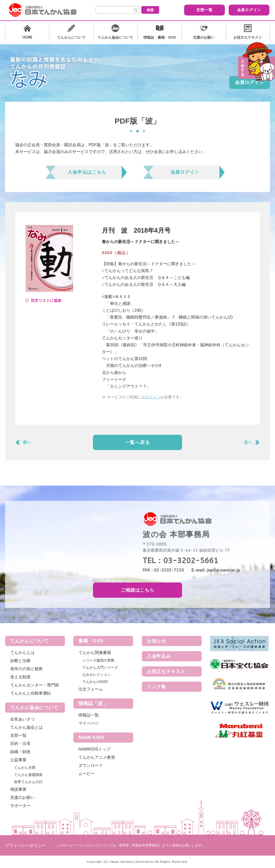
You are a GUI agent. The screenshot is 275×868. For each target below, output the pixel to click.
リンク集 (157, 687)
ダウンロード (91, 765)
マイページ (89, 723)
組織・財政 (20, 752)
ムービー (87, 774)
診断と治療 (20, 661)
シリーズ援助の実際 (98, 660)
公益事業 (18, 760)
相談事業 (18, 789)
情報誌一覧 (89, 715)
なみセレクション (97, 675)
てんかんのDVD (95, 682)
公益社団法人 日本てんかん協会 (47, 10)
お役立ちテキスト (166, 671)
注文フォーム (91, 689)
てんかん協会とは (26, 727)
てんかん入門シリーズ (100, 667)
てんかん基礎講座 (28, 775)
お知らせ (157, 641)
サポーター (20, 806)
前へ (27, 442)
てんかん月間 (25, 768)
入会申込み (159, 656)
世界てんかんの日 (28, 782)
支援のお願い (22, 797)
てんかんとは (22, 653)
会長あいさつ (22, 719)
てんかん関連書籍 (95, 653)
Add (43, 301)
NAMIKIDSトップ (94, 749)
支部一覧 (197, 10)
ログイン (153, 397)
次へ (248, 442)
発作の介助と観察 (26, 669)
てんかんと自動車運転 (31, 693)
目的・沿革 (20, 744)
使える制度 (20, 677)
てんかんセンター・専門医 (35, 685)
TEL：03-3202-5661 (180, 561)
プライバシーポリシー (25, 845)
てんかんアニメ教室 (97, 757)
